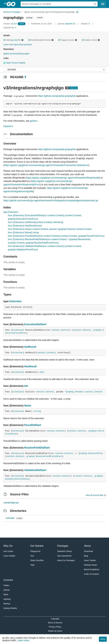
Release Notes (91, 565)
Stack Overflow (37, 560)
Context (65, 330)
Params (79, 392)
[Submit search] (95, 4)
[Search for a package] (57, 4)
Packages (63, 546)
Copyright (55, 619)
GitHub (7, 590)
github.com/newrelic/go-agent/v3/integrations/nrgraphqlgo (50, 12)
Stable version (91, 40)
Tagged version (68, 40)
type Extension (11, 212)
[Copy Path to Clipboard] (77, 12)
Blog (86, 556)
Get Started (37, 546)
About (87, 546)
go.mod (14, 40)
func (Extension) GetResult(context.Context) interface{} (36, 222)
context (56, 330)
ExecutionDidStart (35, 324)
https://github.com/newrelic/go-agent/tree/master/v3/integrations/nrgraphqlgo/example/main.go (51, 201)
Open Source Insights (14, 63)
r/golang (7, 599)
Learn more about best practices (18, 45)
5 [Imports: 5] (86, 24)
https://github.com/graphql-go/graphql (57, 96)
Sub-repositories (64, 556)
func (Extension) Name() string (23, 233)
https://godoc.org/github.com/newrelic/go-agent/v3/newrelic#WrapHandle (63, 178)
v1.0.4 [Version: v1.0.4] (10, 24)
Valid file (13, 40)
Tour (32, 556)
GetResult (30, 347)
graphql (97, 330)
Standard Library (65, 551)
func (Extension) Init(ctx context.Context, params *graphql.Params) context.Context (50, 229)
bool (42, 372)
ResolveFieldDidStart (37, 448)
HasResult (30, 366)
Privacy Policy (55, 627)
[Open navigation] (103, 4)
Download (88, 551)
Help (32, 565)
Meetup (7, 604)
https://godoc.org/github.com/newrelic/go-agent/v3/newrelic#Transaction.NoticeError (46, 165)
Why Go (8, 546)
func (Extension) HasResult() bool (25, 226)
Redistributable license (41, 40)
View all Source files (94, 495)
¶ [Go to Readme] (25, 77)
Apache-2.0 (70, 24)
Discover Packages (12, 12)
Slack (6, 594)
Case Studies (9, 556)
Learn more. (24, 640)
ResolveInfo (95, 453)
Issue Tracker (90, 560)
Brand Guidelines (92, 569)
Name (28, 406)
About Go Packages (66, 560)
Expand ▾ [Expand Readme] (8, 126)
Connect (8, 580)
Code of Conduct (91, 574)
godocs (34, 121)
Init (26, 386)
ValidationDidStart (35, 470)
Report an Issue (55, 631)
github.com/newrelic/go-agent (16, 54)
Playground (35, 551)
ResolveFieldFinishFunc (49, 456)
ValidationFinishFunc (17, 479)
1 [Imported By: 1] (10, 28)
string (37, 411)
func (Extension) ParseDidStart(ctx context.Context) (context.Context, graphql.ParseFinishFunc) (56, 236)
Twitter (6, 585)
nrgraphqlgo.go (11, 503)
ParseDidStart (33, 425)
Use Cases (8, 551)
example (10, 518)
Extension (15, 301)
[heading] (12, 4)
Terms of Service (55, 623)
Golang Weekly (10, 608)
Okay (103, 639)
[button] (5, 40)
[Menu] (54, 69)
